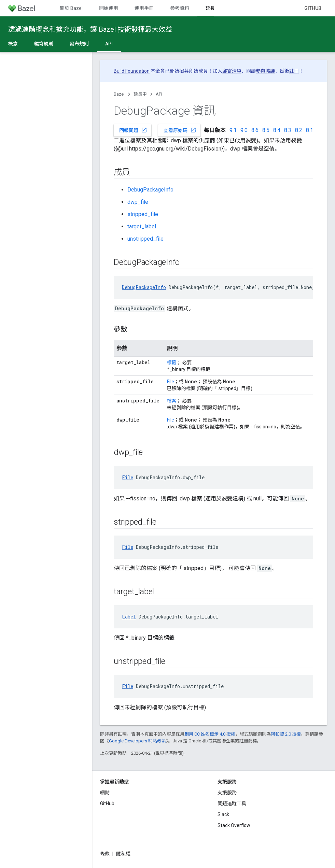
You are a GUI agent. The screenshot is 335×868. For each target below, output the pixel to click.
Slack (223, 814)
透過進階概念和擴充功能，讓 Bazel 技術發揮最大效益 (90, 29)
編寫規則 (44, 44)
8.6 (255, 130)
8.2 (299, 130)
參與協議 (265, 71)
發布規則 (79, 44)
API (159, 94)
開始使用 (109, 8)
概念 (13, 44)
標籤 (172, 362)
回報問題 (133, 130)
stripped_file (143, 214)
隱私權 (123, 854)
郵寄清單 (232, 71)
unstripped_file (145, 239)
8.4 (277, 130)
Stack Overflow (234, 825)
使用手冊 (144, 8)
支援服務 (227, 793)
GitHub (313, 8)
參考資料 (180, 8)
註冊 (294, 71)
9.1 (233, 130)
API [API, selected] (109, 44)
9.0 (244, 130)
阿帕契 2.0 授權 (286, 734)
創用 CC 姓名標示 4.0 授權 (210, 734)
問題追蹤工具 (232, 803)
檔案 (172, 401)
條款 (105, 854)
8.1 (310, 130)
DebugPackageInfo (150, 190)
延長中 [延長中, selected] (213, 8)
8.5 (266, 130)
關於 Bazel (71, 8)
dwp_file (138, 202)
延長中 (140, 94)
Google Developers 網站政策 (137, 741)
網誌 (105, 793)
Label (129, 617)
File (171, 382)
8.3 (288, 130)
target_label (142, 226)
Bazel (119, 94)
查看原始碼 (180, 130)
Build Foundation (132, 71)
